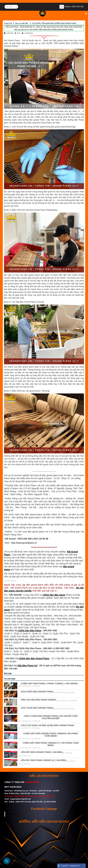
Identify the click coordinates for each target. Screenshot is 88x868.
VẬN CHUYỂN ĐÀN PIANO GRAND (38, 700)
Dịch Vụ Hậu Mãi (22, 23)
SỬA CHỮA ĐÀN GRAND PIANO (37, 692)
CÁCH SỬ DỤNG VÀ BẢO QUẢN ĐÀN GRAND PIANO (47, 725)
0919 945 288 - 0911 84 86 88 (25, 796)
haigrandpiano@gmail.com (21, 799)
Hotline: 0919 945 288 (74, 7)
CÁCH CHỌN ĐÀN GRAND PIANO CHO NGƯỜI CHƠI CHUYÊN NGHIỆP (51, 717)
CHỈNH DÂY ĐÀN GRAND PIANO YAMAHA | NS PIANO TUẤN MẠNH (51, 735)
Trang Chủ (8, 23)
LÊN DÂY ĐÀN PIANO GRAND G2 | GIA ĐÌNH (43, 760)
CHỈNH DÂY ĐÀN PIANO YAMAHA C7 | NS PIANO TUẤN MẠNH (51, 744)
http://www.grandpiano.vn (24, 543)
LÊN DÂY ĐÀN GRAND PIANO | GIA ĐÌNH (42, 752)
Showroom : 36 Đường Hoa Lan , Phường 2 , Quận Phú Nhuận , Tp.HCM (32, 791)
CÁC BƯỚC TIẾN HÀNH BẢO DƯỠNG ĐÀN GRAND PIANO (54, 23)
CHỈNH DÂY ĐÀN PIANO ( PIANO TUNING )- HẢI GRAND (49, 684)
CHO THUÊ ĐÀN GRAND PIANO (37, 708)
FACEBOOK (13, 814)
